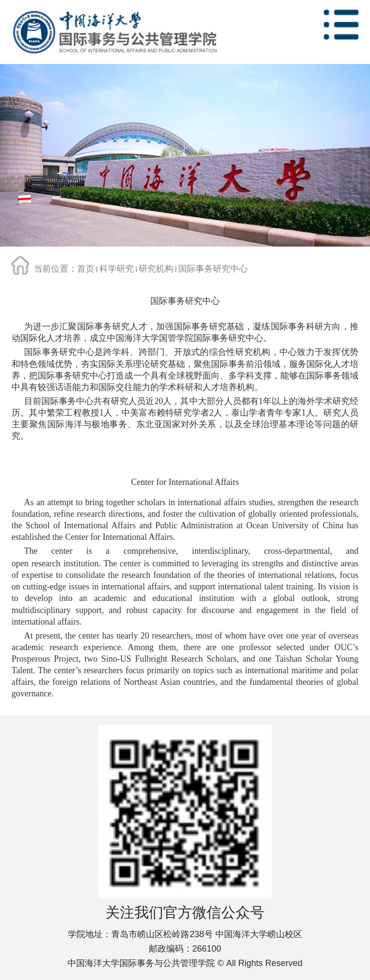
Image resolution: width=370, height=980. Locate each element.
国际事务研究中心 (213, 269)
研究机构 (156, 269)
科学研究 (117, 269)
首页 (86, 269)
